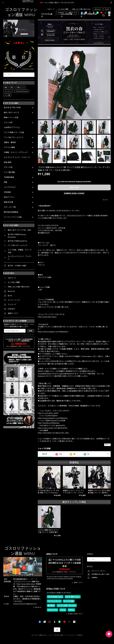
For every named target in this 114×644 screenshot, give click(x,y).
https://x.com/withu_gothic (48, 413)
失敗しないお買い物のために (81, 9)
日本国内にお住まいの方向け (74, 193)
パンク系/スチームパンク (14, 137)
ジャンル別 (8, 123)
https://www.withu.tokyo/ (47, 317)
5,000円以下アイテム (12, 128)
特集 (6, 182)
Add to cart (74, 187)
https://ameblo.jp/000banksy (49, 423)
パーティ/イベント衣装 (13, 217)
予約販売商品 (9, 177)
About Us (98, 9)
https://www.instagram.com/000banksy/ (53, 332)
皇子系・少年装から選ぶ (89, 15)
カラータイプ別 (10, 207)
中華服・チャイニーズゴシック (16, 152)
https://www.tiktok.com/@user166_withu (53, 433)
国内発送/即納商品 (11, 212)
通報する (107, 445)
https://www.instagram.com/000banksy (53, 418)
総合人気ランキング (12, 113)
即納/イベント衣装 (11, 118)
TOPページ (51, 9)
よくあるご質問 (63, 9)
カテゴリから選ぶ (49, 15)
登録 (31, 331)
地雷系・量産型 (10, 142)
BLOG (107, 9)
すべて (45, 454)
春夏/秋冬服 (8, 202)
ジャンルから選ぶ (69, 15)
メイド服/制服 (9, 172)
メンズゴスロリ (10, 187)
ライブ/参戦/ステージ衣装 (14, 133)
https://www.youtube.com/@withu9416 (53, 428)
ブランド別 (8, 167)
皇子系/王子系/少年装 (12, 108)
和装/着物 (8, 162)
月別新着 (7, 192)
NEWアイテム (9, 197)
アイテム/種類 (9, 147)
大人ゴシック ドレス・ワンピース (17, 157)
